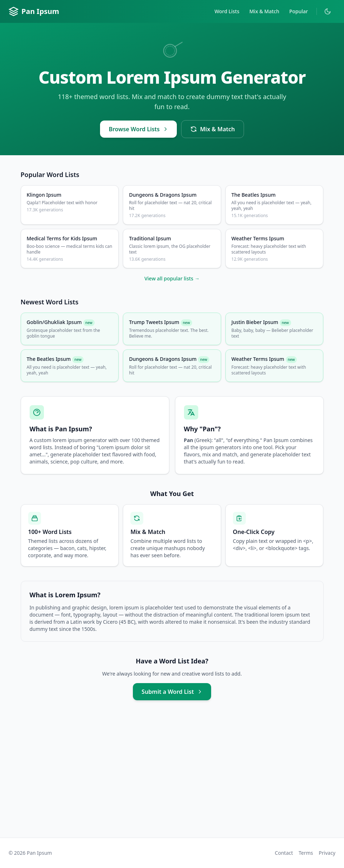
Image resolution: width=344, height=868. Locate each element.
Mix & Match (264, 11)
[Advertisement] (172, 776)
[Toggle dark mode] (328, 11)
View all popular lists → (172, 278)
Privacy (327, 853)
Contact (284, 853)
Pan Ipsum (34, 11)
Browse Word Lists (138, 129)
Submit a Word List (172, 692)
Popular (299, 11)
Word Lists (227, 11)
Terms (306, 853)
